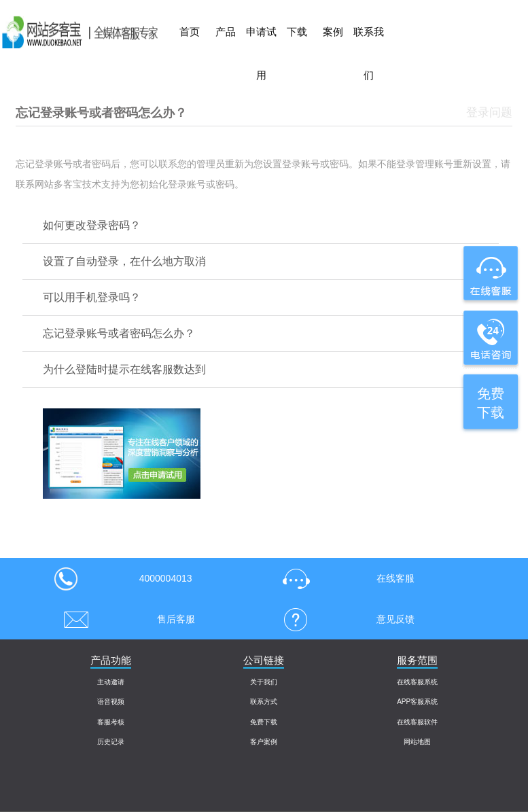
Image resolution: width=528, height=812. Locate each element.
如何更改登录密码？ (92, 225)
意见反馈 (344, 619)
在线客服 (344, 578)
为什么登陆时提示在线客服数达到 (124, 369)
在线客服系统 (417, 682)
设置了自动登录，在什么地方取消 (124, 261)
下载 (297, 32)
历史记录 (111, 742)
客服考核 (111, 722)
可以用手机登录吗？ (92, 297)
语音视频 (111, 702)
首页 (190, 32)
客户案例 (264, 742)
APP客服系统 (417, 702)
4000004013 (123, 578)
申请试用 (261, 53)
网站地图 (417, 742)
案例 (333, 32)
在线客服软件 (417, 722)
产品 (226, 32)
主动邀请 (111, 682)
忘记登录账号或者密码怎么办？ (119, 333)
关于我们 (264, 682)
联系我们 (369, 53)
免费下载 (264, 722)
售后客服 (125, 619)
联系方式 (264, 702)
